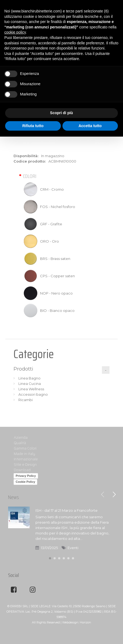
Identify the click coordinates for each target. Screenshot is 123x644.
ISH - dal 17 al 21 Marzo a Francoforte (67, 510)
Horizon (85, 622)
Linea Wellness (31, 389)
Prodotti (23, 369)
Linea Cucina (30, 384)
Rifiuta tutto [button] (33, 126)
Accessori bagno (33, 394)
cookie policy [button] (15, 32)
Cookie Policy (25, 482)
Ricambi (26, 400)
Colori (30, 176)
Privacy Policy (26, 476)
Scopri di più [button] (61, 113)
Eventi (73, 548)
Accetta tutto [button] (90, 126)
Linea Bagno (29, 378)
